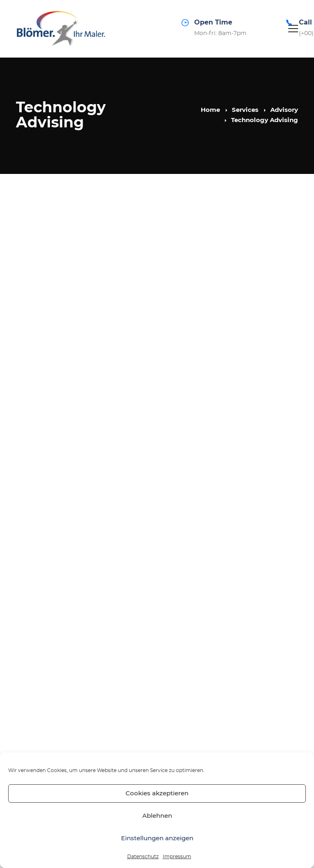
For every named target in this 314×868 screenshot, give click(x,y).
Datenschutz (143, 857)
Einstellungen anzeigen (157, 838)
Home (210, 110)
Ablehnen (157, 816)
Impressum (177, 857)
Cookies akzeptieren (157, 793)
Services (245, 110)
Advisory (284, 110)
